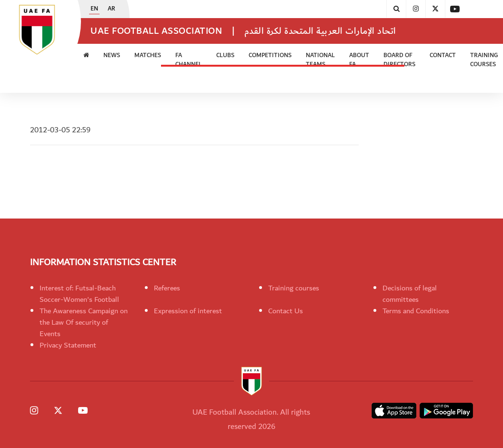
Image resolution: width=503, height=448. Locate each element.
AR (111, 9)
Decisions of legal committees (410, 294)
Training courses (294, 288)
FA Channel (189, 60)
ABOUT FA (359, 60)
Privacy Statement (68, 345)
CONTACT (443, 55)
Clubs (225, 55)
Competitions (270, 55)
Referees (167, 288)
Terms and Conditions (416, 311)
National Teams (320, 60)
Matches (148, 55)
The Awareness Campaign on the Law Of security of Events (84, 322)
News (112, 55)
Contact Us (286, 311)
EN (94, 9)
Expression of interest (188, 311)
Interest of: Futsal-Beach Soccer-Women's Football (79, 294)
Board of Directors (399, 60)
